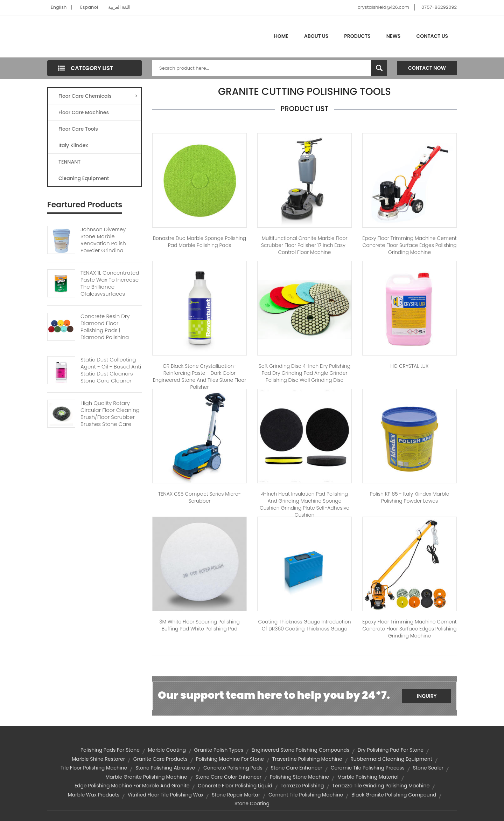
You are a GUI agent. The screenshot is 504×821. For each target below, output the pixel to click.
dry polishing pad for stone (391, 750)
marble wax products (94, 795)
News (394, 36)
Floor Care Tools (78, 129)
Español (89, 7)
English (59, 7)
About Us (316, 36)
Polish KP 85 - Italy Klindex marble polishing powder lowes (410, 497)
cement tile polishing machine (306, 795)
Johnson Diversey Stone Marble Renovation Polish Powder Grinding (103, 240)
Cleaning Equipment (84, 178)
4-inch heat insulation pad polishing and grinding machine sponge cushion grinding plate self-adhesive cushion (304, 504)
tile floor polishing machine (94, 768)
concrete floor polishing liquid (235, 786)
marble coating (167, 750)
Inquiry (427, 696)
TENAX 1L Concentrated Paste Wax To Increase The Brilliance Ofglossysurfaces (110, 283)
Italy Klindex (73, 145)
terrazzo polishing (302, 786)
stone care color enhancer (228, 777)
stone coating (252, 803)
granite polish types (219, 750)
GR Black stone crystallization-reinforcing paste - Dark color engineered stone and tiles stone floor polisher (199, 377)
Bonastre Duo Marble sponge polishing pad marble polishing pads (200, 242)
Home (281, 36)
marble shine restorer (98, 759)
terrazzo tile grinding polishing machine (381, 786)
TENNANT (69, 162)
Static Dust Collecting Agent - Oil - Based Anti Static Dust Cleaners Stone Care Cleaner (111, 370)
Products (357, 36)
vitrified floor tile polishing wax (166, 795)
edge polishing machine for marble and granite (132, 786)
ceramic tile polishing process (368, 768)
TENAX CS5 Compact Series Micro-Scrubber (199, 497)
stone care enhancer (297, 768)
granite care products (160, 759)
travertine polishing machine (307, 759)
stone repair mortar (236, 795)
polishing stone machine (300, 777)
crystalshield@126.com (383, 7)
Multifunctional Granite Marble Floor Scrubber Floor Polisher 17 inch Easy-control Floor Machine (304, 245)
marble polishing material (368, 777)
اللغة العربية (119, 7)
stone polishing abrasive (165, 768)
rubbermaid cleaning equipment (391, 759)
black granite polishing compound (394, 795)
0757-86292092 (439, 7)
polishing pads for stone (110, 750)
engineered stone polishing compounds (300, 750)
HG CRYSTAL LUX (410, 366)
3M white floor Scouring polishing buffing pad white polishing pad (199, 625)
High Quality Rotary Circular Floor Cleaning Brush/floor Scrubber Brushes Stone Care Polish (110, 417)
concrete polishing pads (233, 768)
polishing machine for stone (230, 759)
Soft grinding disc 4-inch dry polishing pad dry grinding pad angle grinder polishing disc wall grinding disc (304, 373)
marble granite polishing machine (146, 777)
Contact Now (427, 68)
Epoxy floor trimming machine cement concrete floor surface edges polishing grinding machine (409, 245)
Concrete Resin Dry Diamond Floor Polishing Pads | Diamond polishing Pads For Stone (105, 330)
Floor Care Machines (84, 112)
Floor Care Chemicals (98, 96)
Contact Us (432, 36)
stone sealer (428, 768)
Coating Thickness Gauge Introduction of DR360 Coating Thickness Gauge (304, 625)
